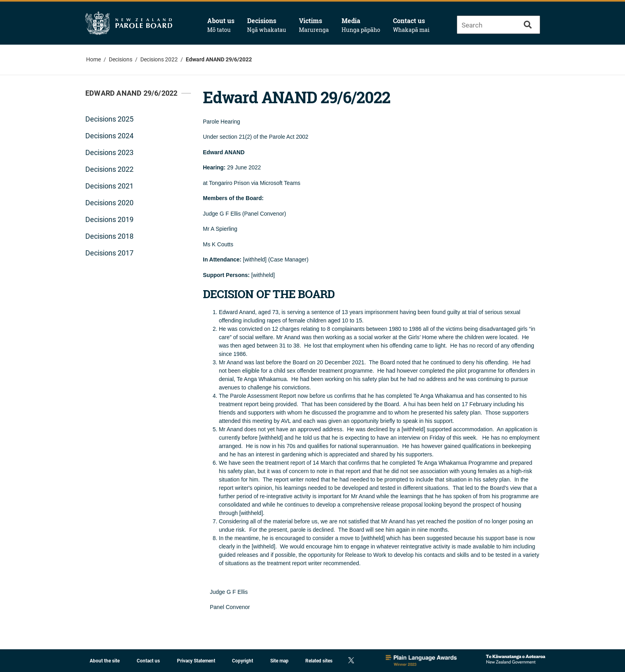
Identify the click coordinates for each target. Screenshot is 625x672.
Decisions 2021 (109, 186)
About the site (105, 661)
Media (361, 25)
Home (93, 59)
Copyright (243, 661)
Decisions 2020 (109, 203)
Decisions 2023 (109, 152)
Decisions (267, 25)
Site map (279, 661)
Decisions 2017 (109, 253)
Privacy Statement (196, 661)
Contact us (411, 25)
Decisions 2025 (109, 119)
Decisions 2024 (109, 136)
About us (221, 25)
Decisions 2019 (109, 219)
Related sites (319, 661)
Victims (314, 25)
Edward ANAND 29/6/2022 (219, 59)
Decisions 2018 (109, 236)
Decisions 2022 (159, 59)
